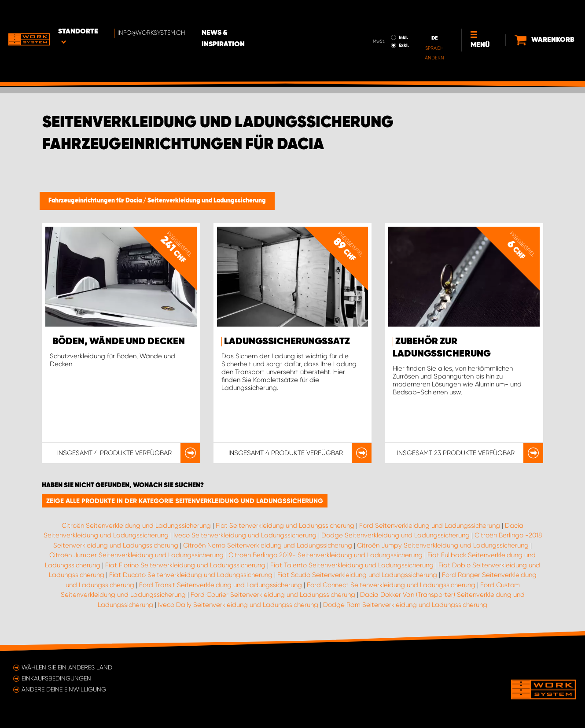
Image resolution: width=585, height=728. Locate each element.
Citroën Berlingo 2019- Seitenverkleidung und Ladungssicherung (326, 555)
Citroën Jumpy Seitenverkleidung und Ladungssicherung (443, 545)
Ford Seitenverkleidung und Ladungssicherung (430, 526)
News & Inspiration (248, 14)
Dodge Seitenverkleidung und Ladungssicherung (396, 535)
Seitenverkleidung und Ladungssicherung (207, 201)
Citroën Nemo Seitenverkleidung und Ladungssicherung (268, 545)
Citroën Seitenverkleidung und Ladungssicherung (136, 526)
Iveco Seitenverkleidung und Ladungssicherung (245, 535)
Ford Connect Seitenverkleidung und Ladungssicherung (391, 585)
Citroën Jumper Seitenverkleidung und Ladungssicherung (136, 555)
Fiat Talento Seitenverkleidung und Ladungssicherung (352, 565)
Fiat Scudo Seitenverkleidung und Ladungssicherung (357, 575)
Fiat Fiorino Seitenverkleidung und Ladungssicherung (185, 565)
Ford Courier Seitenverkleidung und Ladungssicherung (273, 595)
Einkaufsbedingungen (56, 678)
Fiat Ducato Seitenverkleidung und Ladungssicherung (191, 575)
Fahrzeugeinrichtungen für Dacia (96, 201)
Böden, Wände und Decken (119, 342)
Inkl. (394, 12)
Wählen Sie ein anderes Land (67, 667)
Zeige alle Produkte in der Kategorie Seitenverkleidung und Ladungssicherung (185, 501)
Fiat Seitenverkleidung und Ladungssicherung (285, 526)
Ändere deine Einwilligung (64, 689)
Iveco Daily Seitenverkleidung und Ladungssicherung (238, 605)
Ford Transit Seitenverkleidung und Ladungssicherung (221, 585)
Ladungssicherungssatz (287, 342)
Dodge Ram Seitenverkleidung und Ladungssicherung (405, 605)
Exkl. (394, 20)
